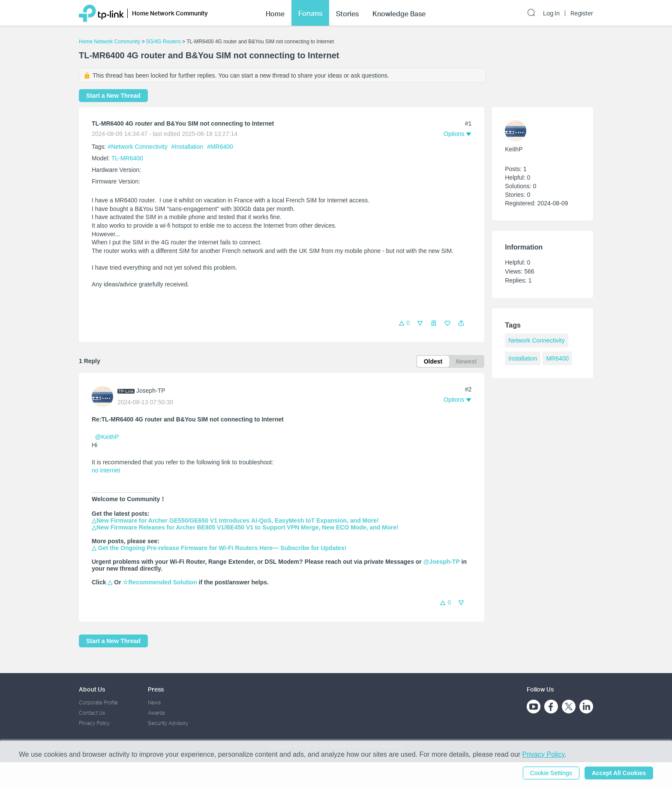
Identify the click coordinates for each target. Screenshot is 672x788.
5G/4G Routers (163, 42)
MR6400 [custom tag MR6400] (557, 358)
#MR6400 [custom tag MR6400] (220, 147)
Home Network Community (109, 42)
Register (582, 13)
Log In (551, 13)
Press (156, 689)
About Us (92, 689)
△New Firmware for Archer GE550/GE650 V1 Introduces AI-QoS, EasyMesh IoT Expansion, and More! (235, 520)
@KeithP (107, 437)
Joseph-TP (151, 391)
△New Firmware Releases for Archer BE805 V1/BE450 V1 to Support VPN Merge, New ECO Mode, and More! (245, 527)
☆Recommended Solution (160, 582)
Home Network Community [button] (170, 13)
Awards (156, 713)
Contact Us (92, 713)
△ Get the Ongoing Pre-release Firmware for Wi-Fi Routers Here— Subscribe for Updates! (219, 548)
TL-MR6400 (127, 158)
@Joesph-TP (442, 562)
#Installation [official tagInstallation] (188, 147)
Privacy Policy (94, 723)
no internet (106, 470)
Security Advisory (168, 723)
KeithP (514, 149)
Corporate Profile (98, 702)
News (154, 702)
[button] (461, 323)
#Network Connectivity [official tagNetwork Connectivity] (138, 147)
